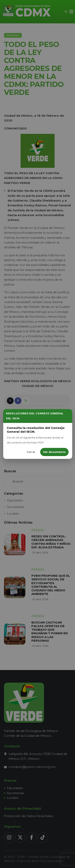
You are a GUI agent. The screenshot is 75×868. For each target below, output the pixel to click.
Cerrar (31, 452)
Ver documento (54, 452)
